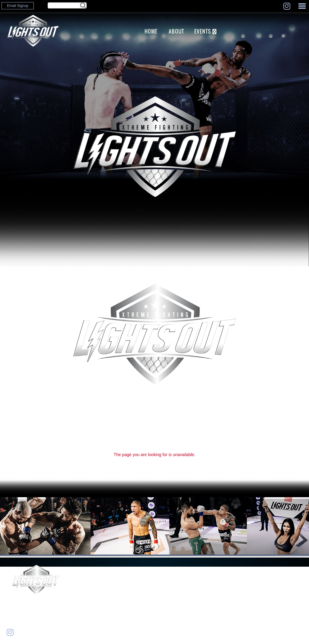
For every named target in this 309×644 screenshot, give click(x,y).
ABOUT (176, 31)
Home (151, 31)
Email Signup (18, 6)
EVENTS (203, 31)
